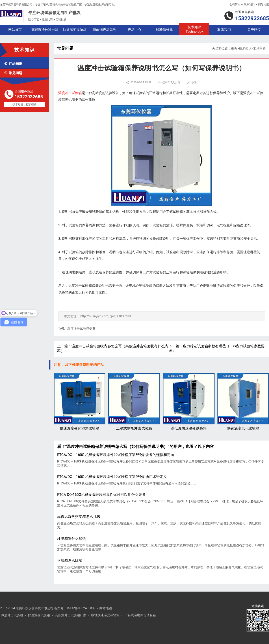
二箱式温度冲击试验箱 (140, 615)
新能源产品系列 (105, 30)
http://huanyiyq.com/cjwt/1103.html (105, 316)
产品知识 (13, 64)
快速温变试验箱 (39, 615)
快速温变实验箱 (75, 30)
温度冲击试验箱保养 (81, 328)
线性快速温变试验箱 (105, 615)
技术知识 (194, 29)
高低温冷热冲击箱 (45, 30)
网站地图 (264, 4)
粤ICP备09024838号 (81, 608)
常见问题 (13, 73)
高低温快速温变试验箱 (189, 402)
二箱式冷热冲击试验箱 (134, 402)
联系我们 (249, 4)
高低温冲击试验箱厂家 (71, 615)
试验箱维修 (164, 30)
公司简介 (235, 4)
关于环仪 (254, 30)
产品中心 (134, 30)
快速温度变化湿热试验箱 (80, 402)
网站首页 (15, 30)
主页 (234, 48)
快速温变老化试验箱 (243, 402)
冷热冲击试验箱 (12, 615)
